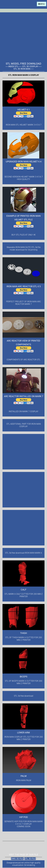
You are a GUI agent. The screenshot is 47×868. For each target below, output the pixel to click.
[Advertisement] (23, 36)
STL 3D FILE (30, 859)
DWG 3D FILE (17, 859)
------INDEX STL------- (14, 66)
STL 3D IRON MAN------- (24, 69)
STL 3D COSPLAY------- (32, 66)
